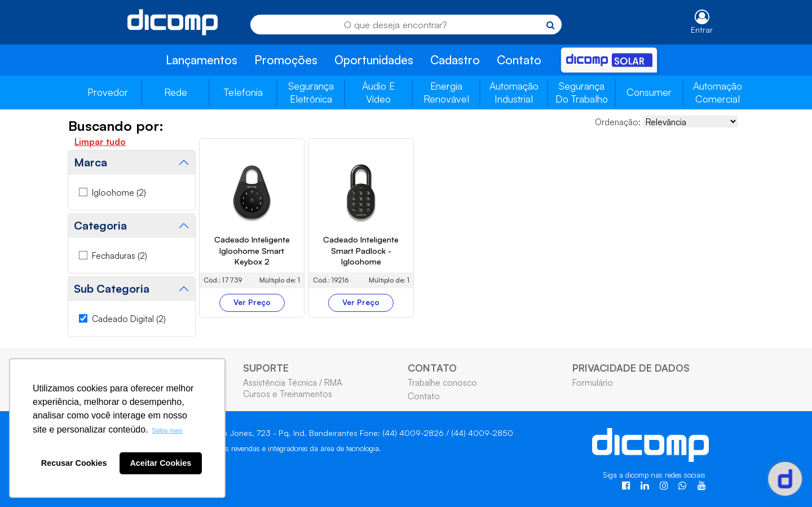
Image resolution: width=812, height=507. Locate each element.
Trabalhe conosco (442, 382)
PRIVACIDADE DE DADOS (631, 368)
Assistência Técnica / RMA (293, 382)
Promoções (286, 60)
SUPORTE (266, 368)
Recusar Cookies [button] (74, 463)
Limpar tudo (100, 142)
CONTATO (432, 368)
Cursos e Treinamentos (288, 394)
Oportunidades (374, 60)
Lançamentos (202, 60)
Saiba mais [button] (167, 430)
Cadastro (455, 60)
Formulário (593, 382)
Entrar (702, 30)
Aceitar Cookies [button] (160, 463)
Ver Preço (252, 302)
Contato (519, 60)
